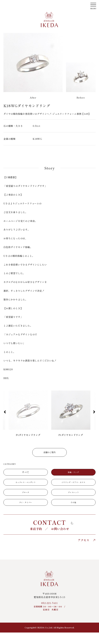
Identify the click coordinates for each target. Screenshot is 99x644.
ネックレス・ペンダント (26, 482)
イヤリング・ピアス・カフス (73, 482)
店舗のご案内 (49, 452)
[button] (5, 412)
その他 (73, 502)
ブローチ (26, 492)
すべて (26, 472)
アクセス (87, 540)
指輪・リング (73, 472)
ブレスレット (73, 492)
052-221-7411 (50, 606)
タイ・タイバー (26, 502)
